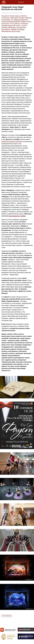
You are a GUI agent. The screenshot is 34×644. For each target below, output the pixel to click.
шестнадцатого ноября (17, 216)
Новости (21, 2)
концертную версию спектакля (12, 142)
